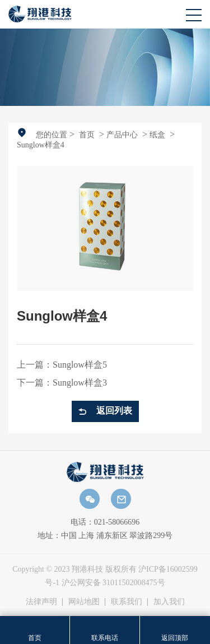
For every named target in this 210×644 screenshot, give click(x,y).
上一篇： (62, 365)
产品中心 (122, 135)
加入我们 (169, 602)
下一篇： (62, 383)
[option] (105, 67)
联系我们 (127, 602)
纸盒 (157, 135)
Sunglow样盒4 (41, 145)
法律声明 (41, 602)
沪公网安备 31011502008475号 (113, 583)
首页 (87, 135)
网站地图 (84, 602)
